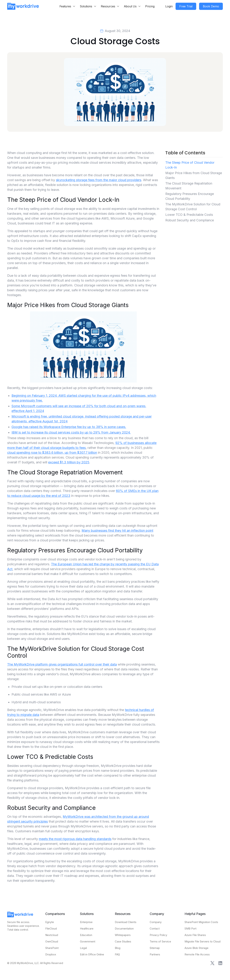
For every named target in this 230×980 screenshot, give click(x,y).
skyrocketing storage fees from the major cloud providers (99, 180)
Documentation (124, 929)
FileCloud (51, 929)
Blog (118, 948)
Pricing (150, 6)
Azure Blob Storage (196, 948)
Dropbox (51, 954)
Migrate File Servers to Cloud (203, 941)
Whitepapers (123, 935)
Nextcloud (52, 935)
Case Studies (123, 941)
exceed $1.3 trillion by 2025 (69, 462)
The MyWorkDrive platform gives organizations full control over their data (62, 664)
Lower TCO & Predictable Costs (189, 215)
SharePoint (52, 948)
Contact (155, 929)
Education (86, 935)
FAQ (117, 954)
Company (156, 922)
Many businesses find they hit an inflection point (117, 531)
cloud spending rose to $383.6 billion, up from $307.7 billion (52, 453)
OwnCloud (52, 941)
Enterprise (86, 922)
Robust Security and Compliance (190, 220)
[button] (67, 6)
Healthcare (87, 929)
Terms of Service (160, 941)
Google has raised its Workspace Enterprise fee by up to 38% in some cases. (69, 427)
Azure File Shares (195, 935)
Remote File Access (197, 954)
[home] (23, 6)
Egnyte (50, 922)
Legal (83, 948)
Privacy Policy (158, 935)
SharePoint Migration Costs (201, 922)
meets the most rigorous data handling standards (75, 839)
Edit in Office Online (92, 954)
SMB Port (190, 929)
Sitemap (155, 948)
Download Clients (126, 922)
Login (169, 6)
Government (88, 941)
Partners (155, 954)
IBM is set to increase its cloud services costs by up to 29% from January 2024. (71, 432)
